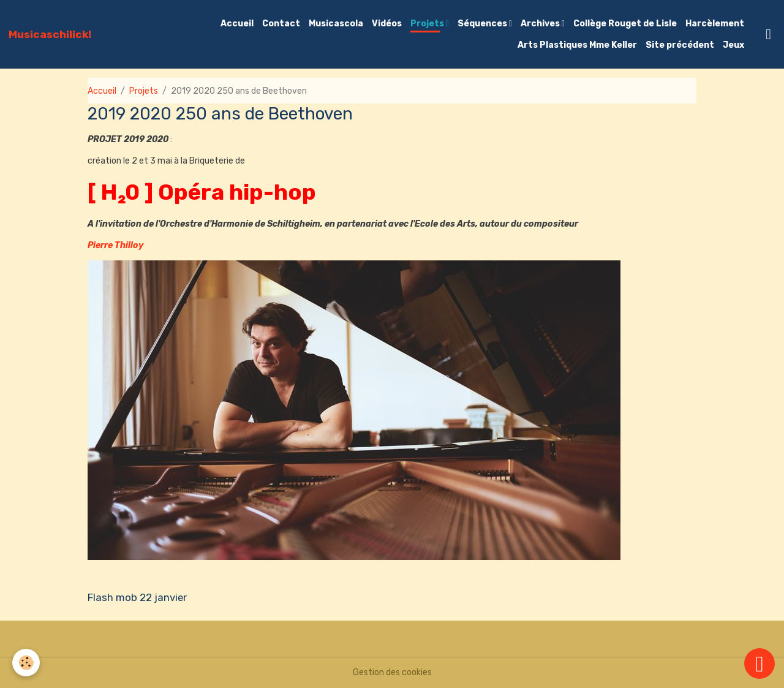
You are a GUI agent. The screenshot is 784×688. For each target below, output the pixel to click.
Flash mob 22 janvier (137, 597)
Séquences (483, 24)
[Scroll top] (759, 663)
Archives (541, 24)
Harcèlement (715, 24)
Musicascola (336, 24)
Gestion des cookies (392, 672)
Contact (281, 24)
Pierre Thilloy (115, 245)
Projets (428, 24)
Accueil (237, 24)
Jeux (733, 45)
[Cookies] (26, 663)
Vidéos (387, 24)
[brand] (50, 34)
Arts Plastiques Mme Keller (577, 45)
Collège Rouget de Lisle (625, 24)
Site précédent (680, 45)
